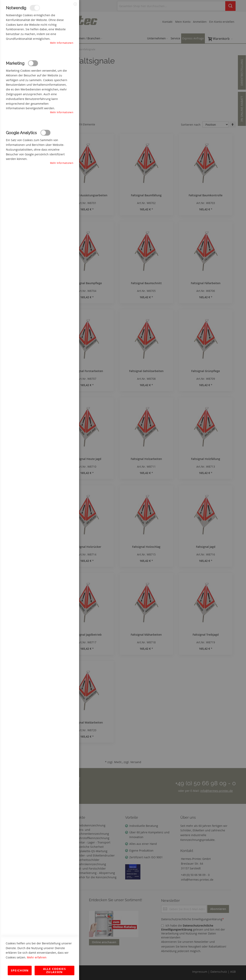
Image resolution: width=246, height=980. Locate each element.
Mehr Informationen (62, 43)
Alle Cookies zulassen (54, 970)
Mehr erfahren (37, 957)
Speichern (20, 970)
